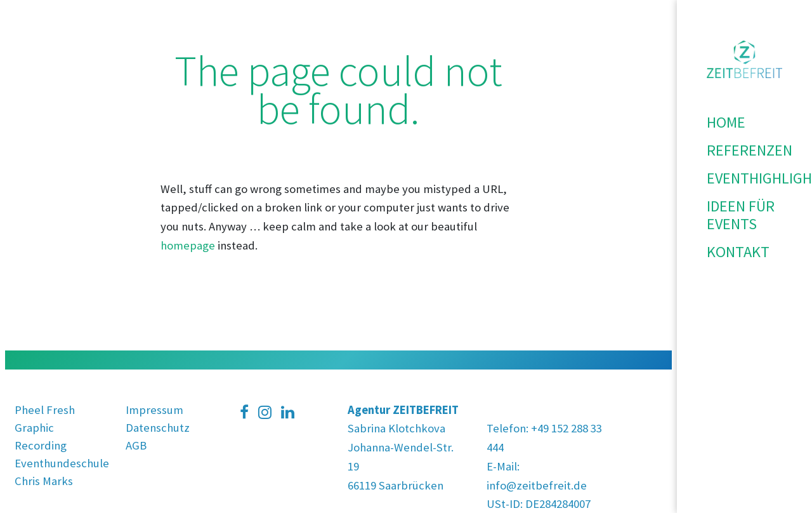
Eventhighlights (744, 178)
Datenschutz (158, 428)
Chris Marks (44, 481)
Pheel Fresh (45, 410)
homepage (188, 245)
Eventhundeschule (62, 463)
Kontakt (738, 252)
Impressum (154, 410)
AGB (136, 445)
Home (726, 122)
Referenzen (744, 150)
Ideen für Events (741, 215)
